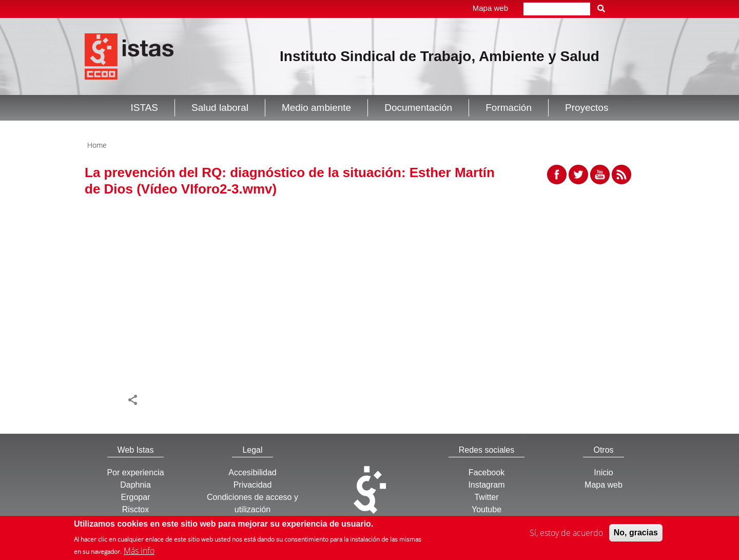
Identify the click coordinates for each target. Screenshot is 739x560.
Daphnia (135, 485)
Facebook (487, 472)
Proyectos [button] (587, 108)
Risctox (135, 509)
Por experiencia (135, 472)
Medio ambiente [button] (316, 108)
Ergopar (136, 497)
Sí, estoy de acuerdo (566, 533)
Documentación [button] (418, 108)
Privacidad (253, 485)
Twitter (486, 497)
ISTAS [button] (145, 108)
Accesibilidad (252, 472)
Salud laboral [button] (220, 108)
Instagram (486, 485)
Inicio (603, 472)
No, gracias (636, 533)
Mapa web (490, 8)
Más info (139, 551)
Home (97, 145)
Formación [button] (509, 108)
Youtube (487, 509)
